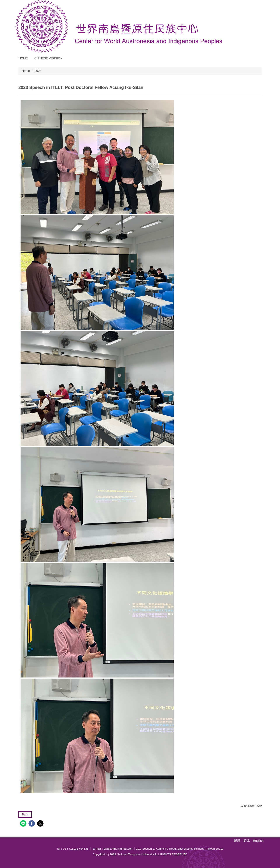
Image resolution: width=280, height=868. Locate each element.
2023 (38, 71)
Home (23, 58)
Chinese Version (48, 58)
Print (25, 814)
